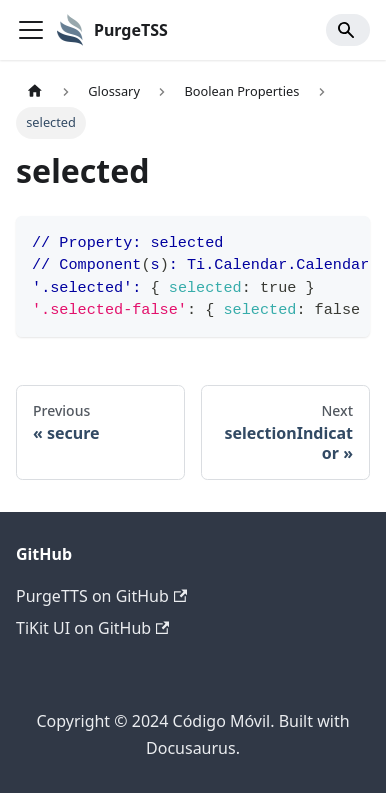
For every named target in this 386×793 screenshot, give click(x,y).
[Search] (348, 30)
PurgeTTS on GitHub (101, 596)
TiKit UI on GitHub (92, 628)
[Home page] (35, 91)
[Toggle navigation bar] (31, 30)
